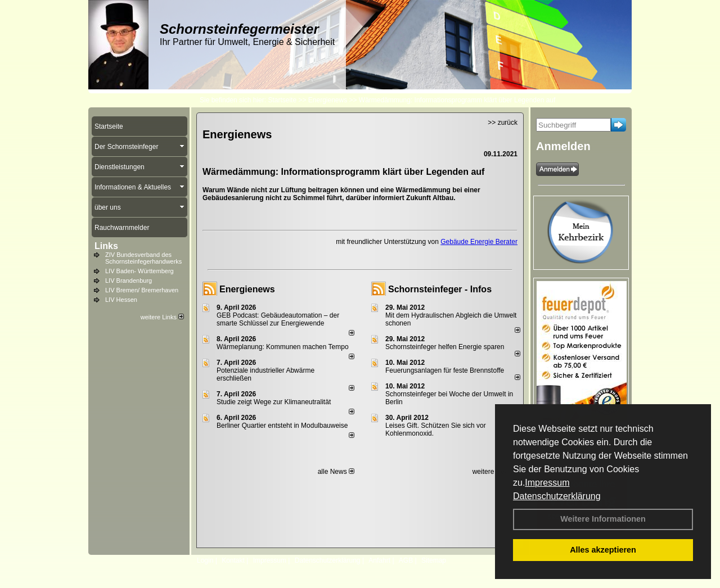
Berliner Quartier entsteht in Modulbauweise (282, 426)
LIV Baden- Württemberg (139, 271)
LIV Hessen (121, 300)
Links (106, 246)
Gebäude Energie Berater (479, 242)
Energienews (247, 289)
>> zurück (503, 123)
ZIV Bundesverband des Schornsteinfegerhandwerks (143, 258)
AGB (406, 560)
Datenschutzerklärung (557, 496)
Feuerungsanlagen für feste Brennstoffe (445, 370)
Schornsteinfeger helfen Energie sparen (445, 347)
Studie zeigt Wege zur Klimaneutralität (274, 402)
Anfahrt (379, 560)
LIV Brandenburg (129, 281)
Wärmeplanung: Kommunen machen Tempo (283, 347)
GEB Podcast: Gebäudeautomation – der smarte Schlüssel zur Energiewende (278, 319)
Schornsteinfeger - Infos (440, 289)
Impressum (547, 483)
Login (205, 560)
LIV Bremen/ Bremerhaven (142, 290)
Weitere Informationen (603, 519)
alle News (336, 472)
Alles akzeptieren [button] (603, 550)
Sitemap (434, 560)
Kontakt (233, 560)
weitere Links (162, 317)
